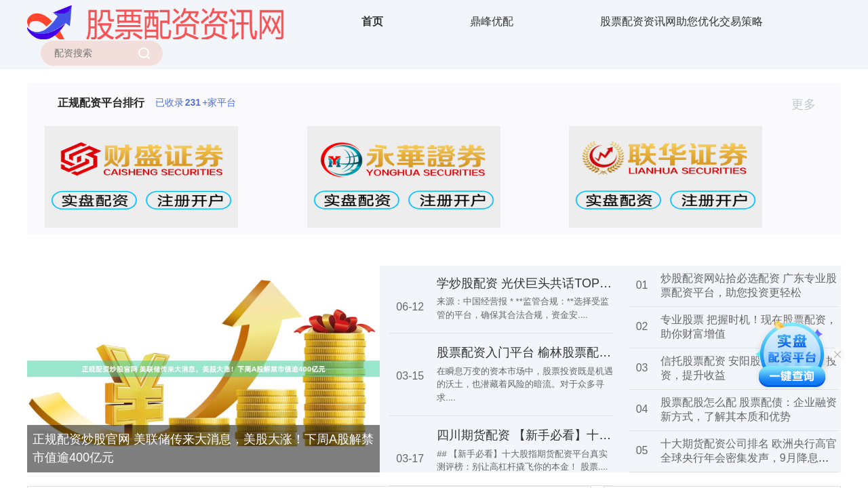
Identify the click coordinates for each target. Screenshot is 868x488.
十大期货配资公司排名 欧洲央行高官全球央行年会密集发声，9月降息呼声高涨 (749, 458)
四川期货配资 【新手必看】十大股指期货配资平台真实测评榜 (603, 435)
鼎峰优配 (492, 21)
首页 (372, 21)
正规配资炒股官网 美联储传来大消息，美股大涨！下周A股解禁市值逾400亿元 (203, 448)
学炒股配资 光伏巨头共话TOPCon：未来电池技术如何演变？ (603, 283)
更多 (809, 104)
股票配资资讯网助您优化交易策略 (682, 21)
